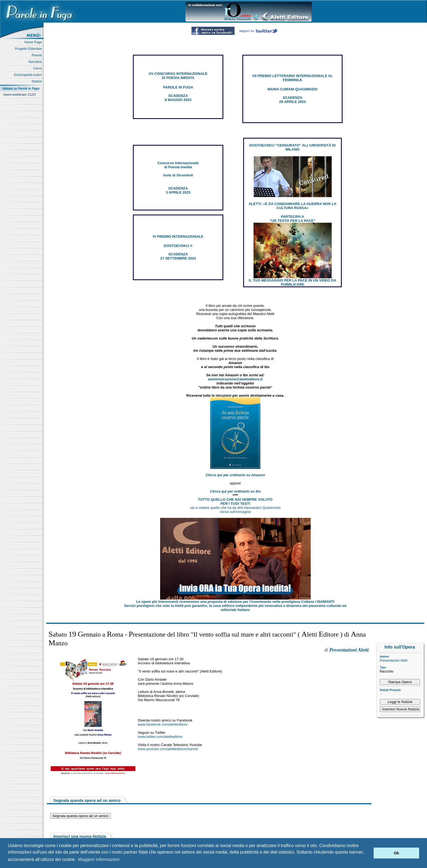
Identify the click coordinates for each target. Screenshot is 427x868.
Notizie (38, 81)
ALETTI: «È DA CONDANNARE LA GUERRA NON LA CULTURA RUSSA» (292, 206)
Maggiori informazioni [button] (99, 859)
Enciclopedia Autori (29, 75)
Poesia (38, 55)
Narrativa (36, 62)
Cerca (38, 68)
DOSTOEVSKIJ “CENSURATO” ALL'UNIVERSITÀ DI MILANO (293, 147)
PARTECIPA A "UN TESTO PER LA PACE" (292, 219)
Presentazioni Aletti (394, 661)
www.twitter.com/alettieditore (160, 737)
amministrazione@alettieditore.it (235, 379)
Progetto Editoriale (29, 49)
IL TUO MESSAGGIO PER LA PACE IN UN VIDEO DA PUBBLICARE (292, 282)
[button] (368, 853)
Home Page (34, 42)
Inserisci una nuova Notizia (80, 836)
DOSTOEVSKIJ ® (178, 246)
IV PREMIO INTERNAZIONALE (178, 236)
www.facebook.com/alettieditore (163, 724)
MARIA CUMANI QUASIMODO (293, 89)
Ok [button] (396, 853)
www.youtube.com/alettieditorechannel (168, 749)
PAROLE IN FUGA (178, 87)
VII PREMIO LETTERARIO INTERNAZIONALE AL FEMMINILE (292, 78)
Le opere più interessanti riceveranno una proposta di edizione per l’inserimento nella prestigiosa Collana (235, 602)
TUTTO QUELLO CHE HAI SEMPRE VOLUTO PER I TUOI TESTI (235, 502)
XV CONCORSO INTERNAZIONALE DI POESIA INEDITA (178, 76)
